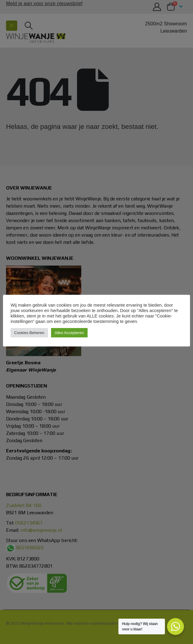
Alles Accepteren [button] (69, 333)
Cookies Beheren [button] (29, 333)
